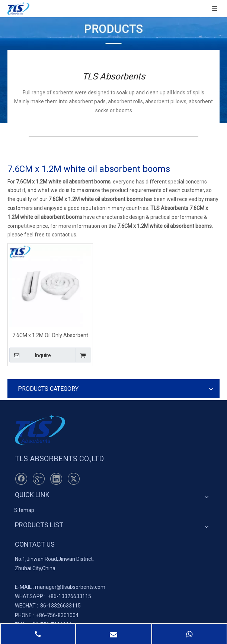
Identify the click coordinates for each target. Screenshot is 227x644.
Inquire (30, 355)
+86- (53, 596)
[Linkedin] (56, 479)
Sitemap (24, 510)
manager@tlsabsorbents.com (70, 587)
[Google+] (39, 479)
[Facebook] (21, 479)
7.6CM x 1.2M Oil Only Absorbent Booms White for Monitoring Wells (50, 335)
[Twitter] (74, 479)
